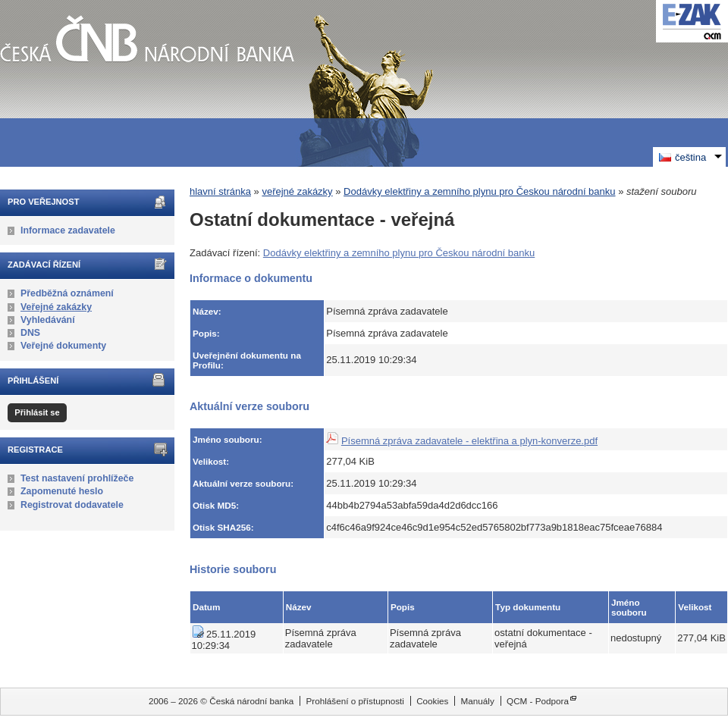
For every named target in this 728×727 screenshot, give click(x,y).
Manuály (478, 701)
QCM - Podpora (538, 701)
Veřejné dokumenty (63, 346)
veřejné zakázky (297, 191)
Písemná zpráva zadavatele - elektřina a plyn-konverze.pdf (469, 441)
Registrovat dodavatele (72, 505)
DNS (30, 333)
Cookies (432, 701)
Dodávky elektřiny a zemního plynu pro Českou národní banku (479, 191)
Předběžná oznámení (67, 293)
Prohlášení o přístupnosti (355, 701)
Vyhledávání (48, 320)
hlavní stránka (220, 191)
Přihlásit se (37, 412)
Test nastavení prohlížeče (77, 478)
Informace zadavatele (68, 230)
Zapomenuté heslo (62, 491)
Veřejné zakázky (56, 307)
